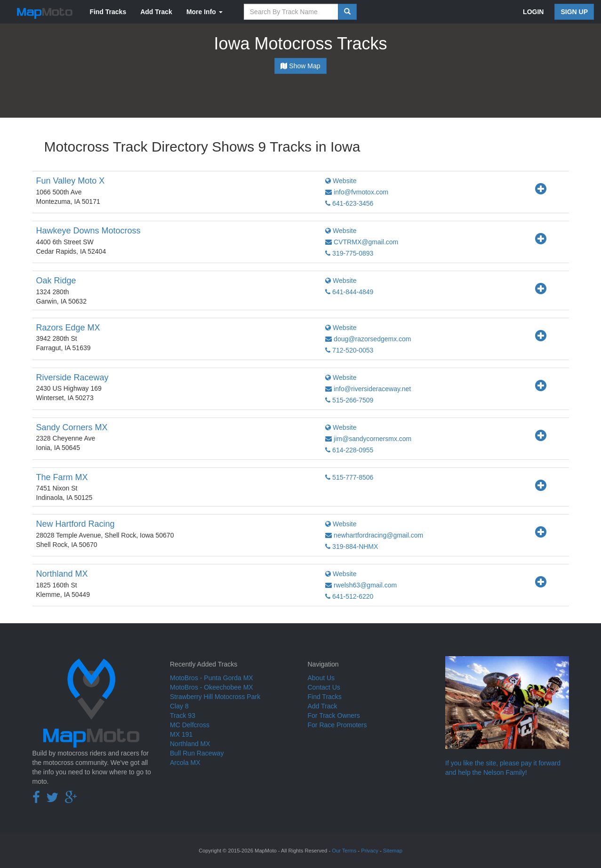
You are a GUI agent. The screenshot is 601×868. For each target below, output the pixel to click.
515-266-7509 (349, 400)
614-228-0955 (349, 450)
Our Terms (344, 851)
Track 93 (183, 715)
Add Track (156, 12)
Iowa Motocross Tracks (300, 44)
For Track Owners (334, 715)
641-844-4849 (349, 292)
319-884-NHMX (352, 547)
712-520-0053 (349, 350)
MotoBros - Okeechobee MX (212, 687)
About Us (321, 678)
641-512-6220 (349, 596)
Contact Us (324, 687)
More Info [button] (204, 12)
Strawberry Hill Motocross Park (215, 697)
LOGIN (533, 12)
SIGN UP (574, 12)
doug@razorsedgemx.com (368, 339)
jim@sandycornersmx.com (368, 439)
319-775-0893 (349, 253)
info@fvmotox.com (357, 192)
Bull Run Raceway (197, 753)
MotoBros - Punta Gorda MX (212, 678)
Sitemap (393, 851)
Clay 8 (179, 706)
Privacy (370, 851)
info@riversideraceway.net (368, 389)
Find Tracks (108, 12)
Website (341, 181)
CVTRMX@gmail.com (362, 242)
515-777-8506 (349, 477)
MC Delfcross (190, 725)
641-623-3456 (349, 203)
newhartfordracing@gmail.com (374, 535)
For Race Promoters (337, 725)
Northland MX (190, 744)
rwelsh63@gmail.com (361, 585)
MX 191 (181, 734)
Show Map (300, 66)
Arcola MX (185, 763)
